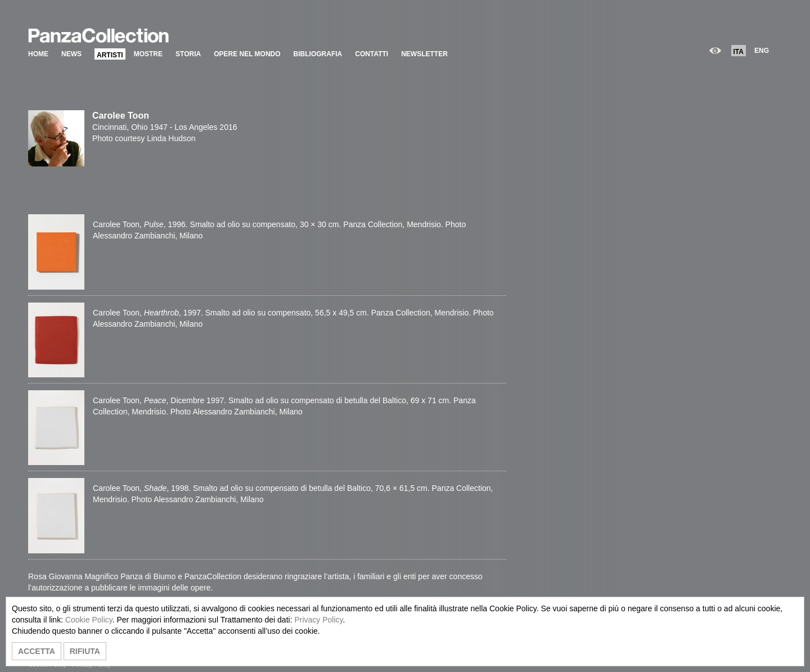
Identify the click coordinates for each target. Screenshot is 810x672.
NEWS (71, 54)
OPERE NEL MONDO (247, 54)
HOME (38, 54)
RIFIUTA (85, 651)
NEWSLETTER (424, 54)
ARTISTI (110, 55)
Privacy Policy (318, 620)
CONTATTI (372, 54)
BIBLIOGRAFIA (318, 54)
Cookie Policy (89, 620)
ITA (739, 52)
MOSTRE (148, 54)
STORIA (188, 54)
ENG (762, 51)
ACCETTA (37, 651)
